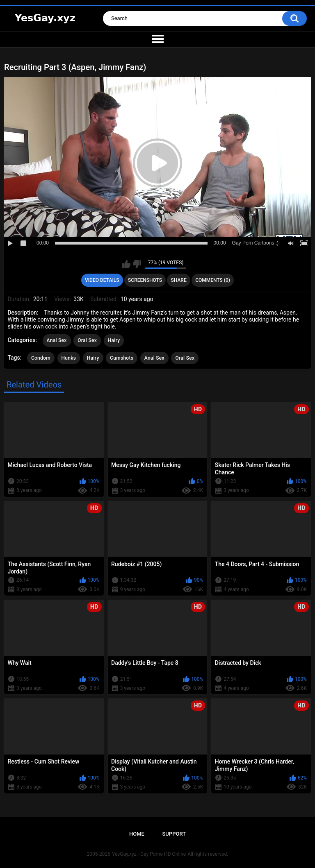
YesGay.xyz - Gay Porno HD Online (149, 854)
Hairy (114, 340)
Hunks (69, 358)
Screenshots (145, 280)
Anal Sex (57, 340)
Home (137, 834)
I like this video (126, 264)
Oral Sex (87, 340)
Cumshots (122, 358)
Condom (41, 358)
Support (174, 834)
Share (179, 280)
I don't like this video (137, 264)
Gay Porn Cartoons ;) (255, 243)
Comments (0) (213, 280)
